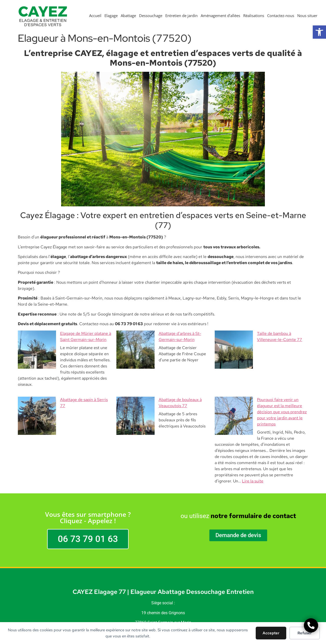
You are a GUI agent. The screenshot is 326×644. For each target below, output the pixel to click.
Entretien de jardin (181, 16)
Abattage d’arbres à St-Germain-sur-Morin (160, 333)
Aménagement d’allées (220, 16)
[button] (319, 32)
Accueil (95, 16)
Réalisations (254, 16)
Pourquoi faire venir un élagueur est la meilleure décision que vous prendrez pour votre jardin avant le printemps (261, 387)
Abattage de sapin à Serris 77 (49, 381)
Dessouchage (151, 16)
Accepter (271, 633)
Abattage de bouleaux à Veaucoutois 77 (157, 381)
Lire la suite (253, 444)
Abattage (128, 16)
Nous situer (307, 16)
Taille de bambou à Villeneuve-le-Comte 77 (259, 333)
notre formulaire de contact (253, 479)
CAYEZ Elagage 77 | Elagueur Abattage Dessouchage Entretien (163, 555)
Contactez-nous (281, 16)
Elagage (111, 16)
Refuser (305, 633)
